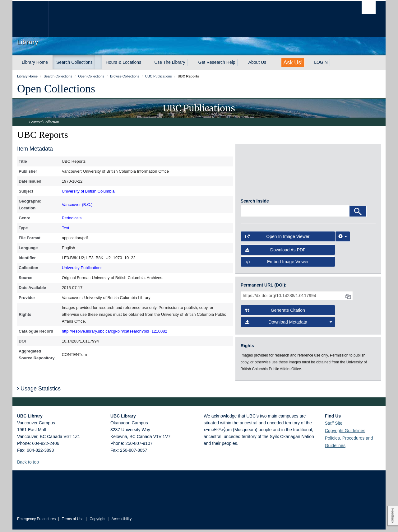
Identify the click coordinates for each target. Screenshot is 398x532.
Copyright (97, 521)
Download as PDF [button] (275, 252)
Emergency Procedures (36, 521)
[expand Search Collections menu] (98, 63)
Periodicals (72, 218)
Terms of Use (73, 521)
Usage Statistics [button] (39, 391)
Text (66, 228)
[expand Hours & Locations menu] (147, 63)
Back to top (31, 464)
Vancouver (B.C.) (77, 205)
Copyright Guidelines (345, 433)
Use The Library (170, 62)
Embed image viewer (277, 264)
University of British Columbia (88, 191)
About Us (257, 62)
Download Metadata (289, 325)
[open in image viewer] (258, 174)
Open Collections (56, 89)
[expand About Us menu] (272, 63)
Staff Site (334, 426)
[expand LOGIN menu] (333, 63)
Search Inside (255, 203)
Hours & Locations (123, 62)
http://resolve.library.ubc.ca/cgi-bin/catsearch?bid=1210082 (115, 331)
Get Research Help (217, 62)
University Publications (82, 268)
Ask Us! (293, 63)
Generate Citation (275, 313)
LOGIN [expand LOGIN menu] (321, 62)
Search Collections (74, 62)
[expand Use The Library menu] (191, 63)
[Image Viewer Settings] (343, 239)
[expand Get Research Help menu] (241, 63)
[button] (42, 464)
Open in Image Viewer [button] (278, 239)
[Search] (358, 214)
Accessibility (121, 521)
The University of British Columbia (30, 19)
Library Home (35, 62)
